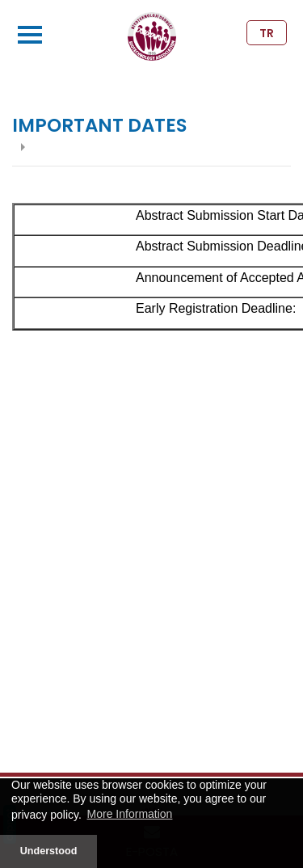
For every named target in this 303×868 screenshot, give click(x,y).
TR (267, 33)
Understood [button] (49, 851)
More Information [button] (130, 814)
